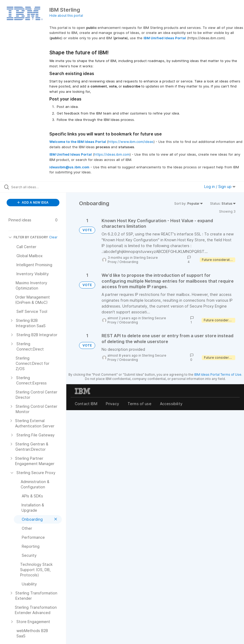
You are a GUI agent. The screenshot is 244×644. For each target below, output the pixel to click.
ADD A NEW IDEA (33, 202)
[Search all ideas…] (36, 187)
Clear (53, 237)
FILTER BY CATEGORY (28, 237)
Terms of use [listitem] (140, 404)
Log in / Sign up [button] (220, 187)
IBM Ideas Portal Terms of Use (218, 374)
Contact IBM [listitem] (86, 404)
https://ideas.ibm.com (112, 154)
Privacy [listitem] (112, 404)
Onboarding (129, 262)
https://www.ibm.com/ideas (131, 142)
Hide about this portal (66, 16)
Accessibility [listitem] (171, 404)
